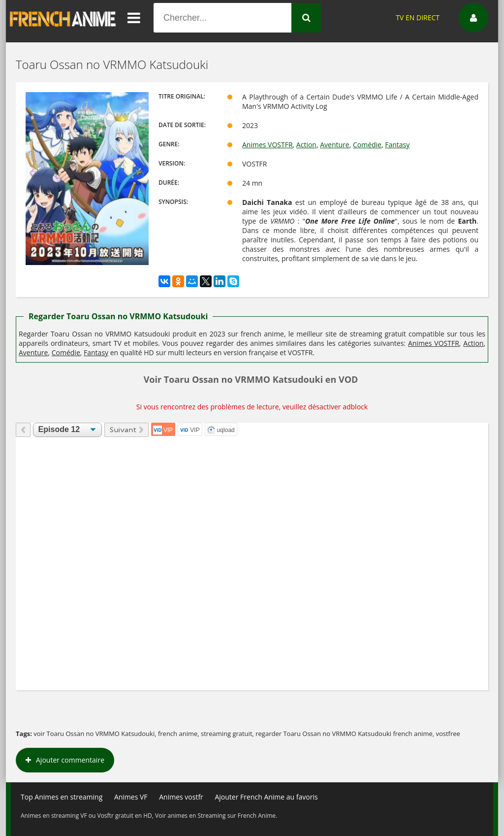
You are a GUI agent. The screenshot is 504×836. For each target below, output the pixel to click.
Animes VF (131, 797)
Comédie (367, 145)
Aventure (334, 145)
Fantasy (397, 145)
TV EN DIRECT (418, 17)
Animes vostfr (181, 797)
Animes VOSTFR (268, 145)
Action (306, 145)
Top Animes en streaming (62, 797)
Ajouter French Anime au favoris (266, 797)
